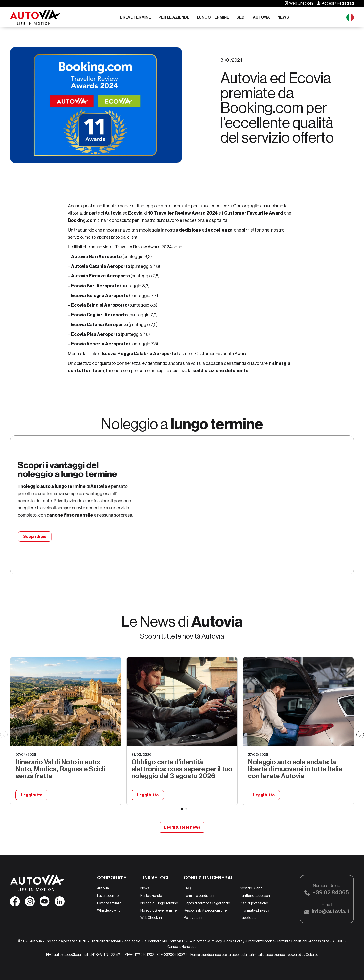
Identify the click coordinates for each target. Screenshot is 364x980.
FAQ (187, 888)
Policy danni (193, 918)
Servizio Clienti (251, 888)
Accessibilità (319, 941)
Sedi (241, 17)
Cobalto (312, 955)
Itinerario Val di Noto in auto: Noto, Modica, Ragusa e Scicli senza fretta (60, 769)
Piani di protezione (254, 903)
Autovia (261, 17)
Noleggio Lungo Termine (159, 903)
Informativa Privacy (255, 911)
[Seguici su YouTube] (45, 903)
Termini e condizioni (199, 896)
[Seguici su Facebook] (15, 903)
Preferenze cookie (261, 941)
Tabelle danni (250, 918)
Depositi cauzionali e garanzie (207, 903)
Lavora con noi (108, 896)
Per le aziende (174, 17)
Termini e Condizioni (292, 941)
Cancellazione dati (182, 947)
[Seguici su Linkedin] (60, 903)
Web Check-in (151, 918)
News (283, 17)
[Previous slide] (4, 735)
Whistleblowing (109, 911)
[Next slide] (360, 735)
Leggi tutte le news (182, 828)
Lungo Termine (213, 17)
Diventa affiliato (109, 903)
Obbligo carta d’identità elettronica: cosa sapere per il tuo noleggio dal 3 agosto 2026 (182, 769)
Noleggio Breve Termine (159, 911)
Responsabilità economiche (205, 911)
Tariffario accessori (255, 896)
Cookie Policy (234, 941)
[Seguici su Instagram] (30, 903)
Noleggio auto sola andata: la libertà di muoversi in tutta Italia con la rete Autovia (295, 769)
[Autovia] (35, 17)
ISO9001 (338, 941)
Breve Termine (135, 17)
